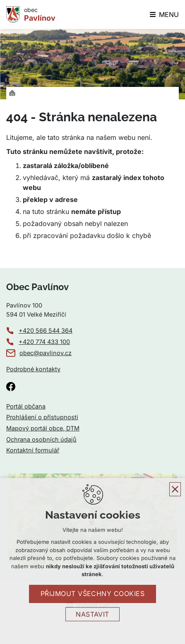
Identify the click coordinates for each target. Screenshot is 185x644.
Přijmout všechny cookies (93, 594)
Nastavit (92, 614)
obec (40, 14)
